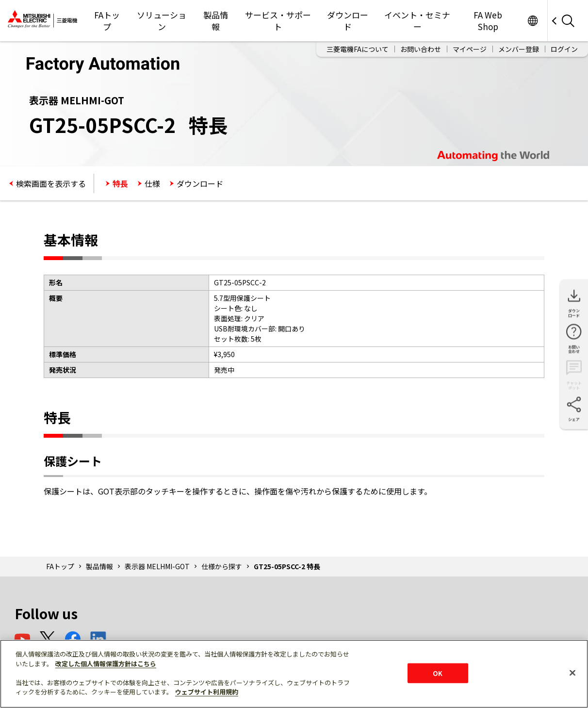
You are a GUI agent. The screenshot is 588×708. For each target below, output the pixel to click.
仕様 (152, 183)
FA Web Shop (488, 21)
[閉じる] (572, 673)
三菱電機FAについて (358, 49)
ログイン (564, 49)
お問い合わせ (421, 49)
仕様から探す (222, 566)
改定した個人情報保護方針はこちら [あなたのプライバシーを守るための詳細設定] (106, 664)
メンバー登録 (519, 49)
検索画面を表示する (51, 183)
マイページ (470, 49)
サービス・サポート (278, 21)
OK (438, 673)
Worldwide (532, 21)
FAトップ (107, 21)
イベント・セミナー (417, 21)
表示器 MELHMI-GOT (157, 566)
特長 (120, 183)
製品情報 (216, 21)
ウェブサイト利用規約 (207, 692)
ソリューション (162, 21)
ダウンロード (348, 21)
